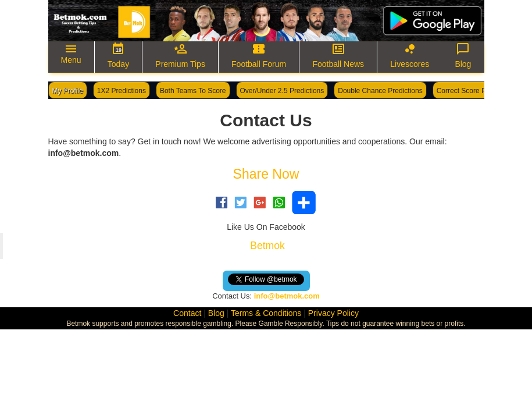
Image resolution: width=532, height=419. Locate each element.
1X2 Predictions (122, 91)
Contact (187, 313)
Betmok (267, 246)
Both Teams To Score (193, 91)
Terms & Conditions (266, 313)
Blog (216, 313)
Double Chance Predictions (380, 91)
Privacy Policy (333, 313)
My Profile (68, 91)
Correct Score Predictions (476, 91)
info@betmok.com (287, 296)
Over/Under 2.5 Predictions (282, 91)
